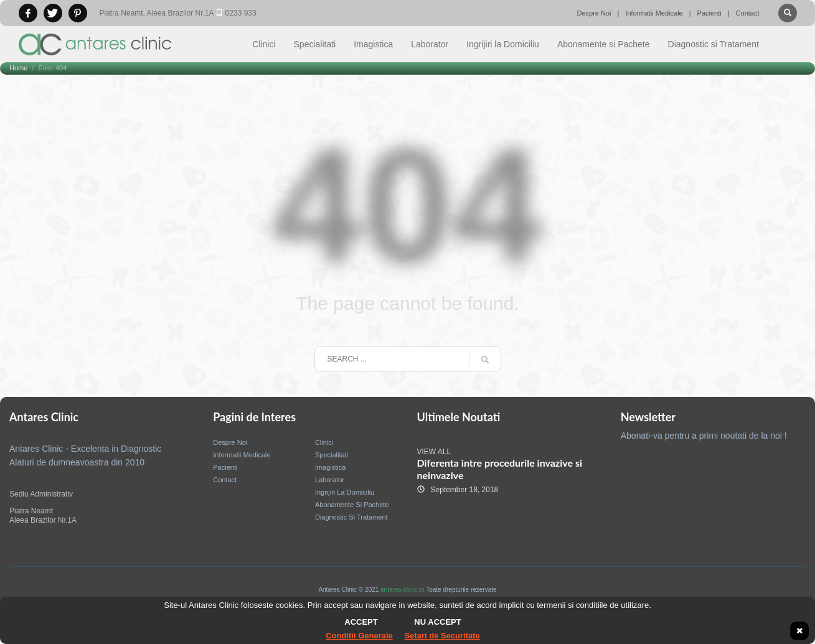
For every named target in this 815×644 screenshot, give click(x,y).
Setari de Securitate (442, 636)
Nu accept (437, 622)
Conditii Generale (359, 636)
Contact (748, 13)
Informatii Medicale (654, 13)
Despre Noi (594, 13)
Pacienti (709, 13)
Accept (361, 622)
